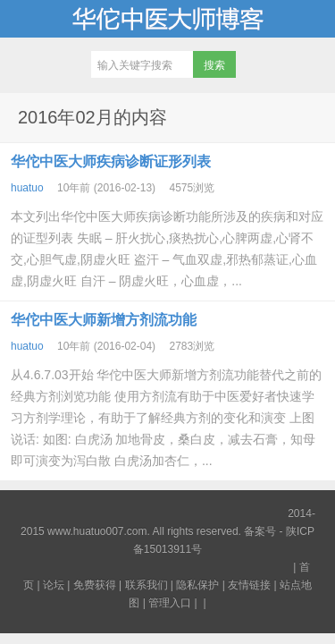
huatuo (27, 188)
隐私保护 (197, 585)
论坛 (54, 585)
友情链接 (249, 585)
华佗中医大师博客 (167, 19)
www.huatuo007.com (97, 531)
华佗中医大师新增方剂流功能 (104, 320)
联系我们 (147, 585)
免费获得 (95, 585)
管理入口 (170, 603)
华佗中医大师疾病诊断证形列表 (111, 161)
